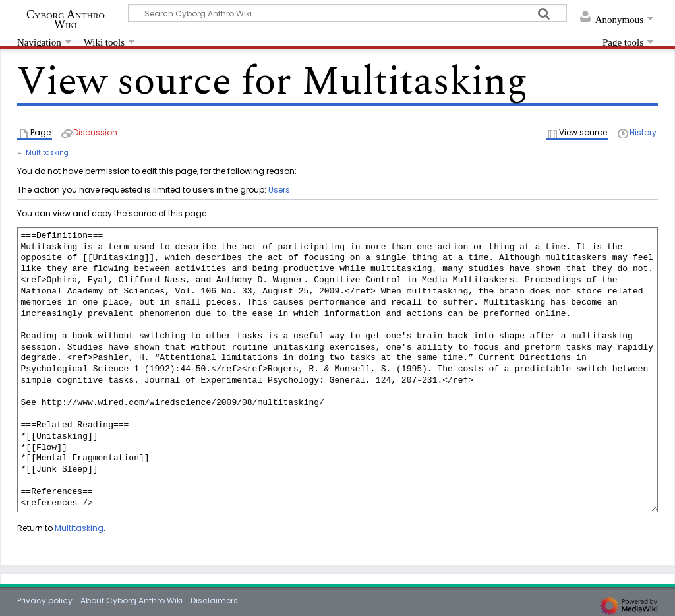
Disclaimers (214, 601)
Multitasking (47, 153)
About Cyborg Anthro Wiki (132, 601)
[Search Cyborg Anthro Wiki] (347, 13)
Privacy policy (45, 601)
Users (279, 190)
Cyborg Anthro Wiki (66, 19)
